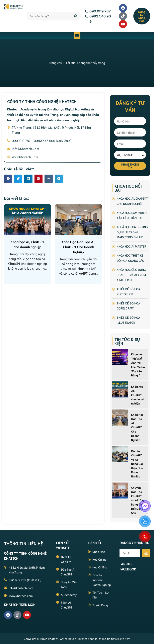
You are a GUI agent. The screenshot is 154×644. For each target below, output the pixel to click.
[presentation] (10, 231)
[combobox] (48, 16)
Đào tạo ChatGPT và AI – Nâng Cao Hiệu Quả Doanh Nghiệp (137, 464)
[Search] (76, 16)
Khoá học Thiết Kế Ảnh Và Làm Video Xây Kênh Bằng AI (138, 365)
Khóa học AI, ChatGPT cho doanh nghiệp (138, 395)
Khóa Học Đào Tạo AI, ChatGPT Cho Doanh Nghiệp (137, 427)
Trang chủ (55, 63)
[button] (77, 35)
